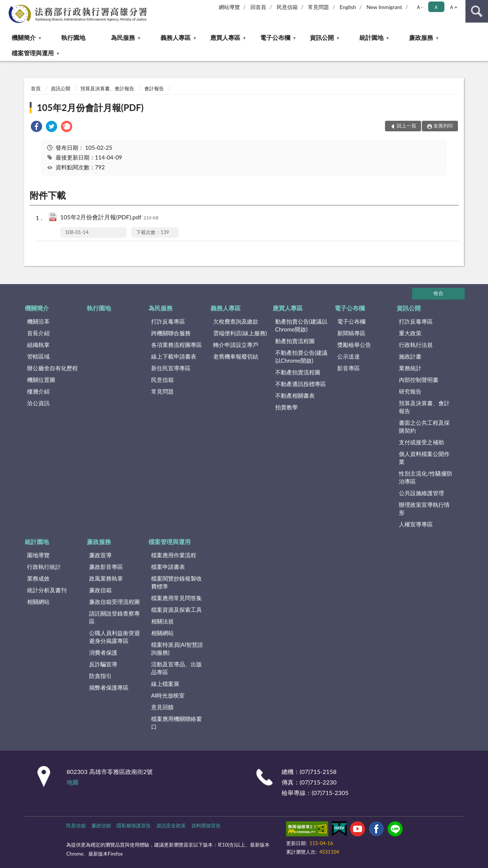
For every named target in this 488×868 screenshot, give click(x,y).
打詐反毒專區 (168, 321)
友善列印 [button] (443, 126)
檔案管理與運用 (33, 53)
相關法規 (162, 621)
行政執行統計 (44, 567)
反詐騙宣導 (103, 664)
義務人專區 (176, 37)
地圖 (73, 782)
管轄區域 (38, 356)
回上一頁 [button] (406, 126)
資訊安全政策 (171, 825)
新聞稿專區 (351, 333)
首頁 (36, 88)
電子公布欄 (275, 37)
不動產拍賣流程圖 (298, 372)
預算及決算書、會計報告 (107, 88)
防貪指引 (100, 676)
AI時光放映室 (168, 695)
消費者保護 (103, 652)
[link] (36, 127)
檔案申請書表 (168, 567)
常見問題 (318, 7)
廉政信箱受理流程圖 (114, 602)
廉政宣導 (100, 555)
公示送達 (349, 356)
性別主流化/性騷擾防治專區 (426, 477)
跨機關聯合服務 (171, 333)
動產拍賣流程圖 (295, 341)
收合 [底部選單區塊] (438, 293)
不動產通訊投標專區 (301, 384)
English (348, 7)
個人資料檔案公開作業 (424, 458)
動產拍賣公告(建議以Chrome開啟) (301, 325)
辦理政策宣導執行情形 (424, 508)
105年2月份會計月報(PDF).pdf (109, 218)
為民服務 (123, 37)
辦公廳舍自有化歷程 (52, 368)
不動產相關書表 (295, 395)
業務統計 (410, 368)
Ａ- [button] (419, 7)
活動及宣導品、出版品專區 (177, 668)
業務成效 (38, 578)
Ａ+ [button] (453, 7)
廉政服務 (421, 37)
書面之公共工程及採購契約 (424, 426)
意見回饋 (162, 707)
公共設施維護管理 (421, 493)
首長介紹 (38, 333)
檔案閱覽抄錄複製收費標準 (177, 582)
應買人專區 (225, 37)
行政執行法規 (416, 345)
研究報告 (410, 391)
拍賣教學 (286, 407)
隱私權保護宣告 (134, 825)
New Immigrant (384, 7)
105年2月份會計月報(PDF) (90, 107)
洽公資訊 (38, 403)
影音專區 (349, 368)
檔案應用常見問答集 (177, 598)
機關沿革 (38, 321)
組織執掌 (38, 345)
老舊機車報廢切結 (236, 356)
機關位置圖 (41, 380)
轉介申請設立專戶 (236, 345)
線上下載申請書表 (174, 356)
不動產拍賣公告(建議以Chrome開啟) (301, 356)
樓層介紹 (38, 391)
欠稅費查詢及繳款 (236, 321)
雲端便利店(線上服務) (240, 333)
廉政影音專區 (106, 567)
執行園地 (73, 37)
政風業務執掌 (106, 578)
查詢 (477, 11)
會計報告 (154, 88)
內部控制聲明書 (419, 380)
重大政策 (410, 333)
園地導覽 (38, 555)
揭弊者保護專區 (109, 687)
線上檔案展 (165, 684)
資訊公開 (322, 37)
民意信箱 (287, 7)
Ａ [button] (436, 7)
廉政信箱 (100, 590)
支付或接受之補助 (421, 442)
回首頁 (258, 7)
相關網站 (38, 602)
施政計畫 (410, 356)
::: (6, 6)
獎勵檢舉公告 (354, 345)
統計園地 (371, 37)
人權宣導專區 (416, 524)
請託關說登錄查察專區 (114, 617)
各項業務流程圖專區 (177, 345)
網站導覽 (229, 7)
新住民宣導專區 (171, 368)
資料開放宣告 (206, 825)
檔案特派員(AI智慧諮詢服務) (177, 648)
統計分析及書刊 (47, 590)
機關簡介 (24, 37)
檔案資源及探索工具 (177, 610)
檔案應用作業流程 (174, 555)
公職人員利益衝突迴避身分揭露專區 (114, 637)
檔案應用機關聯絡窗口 (177, 723)
